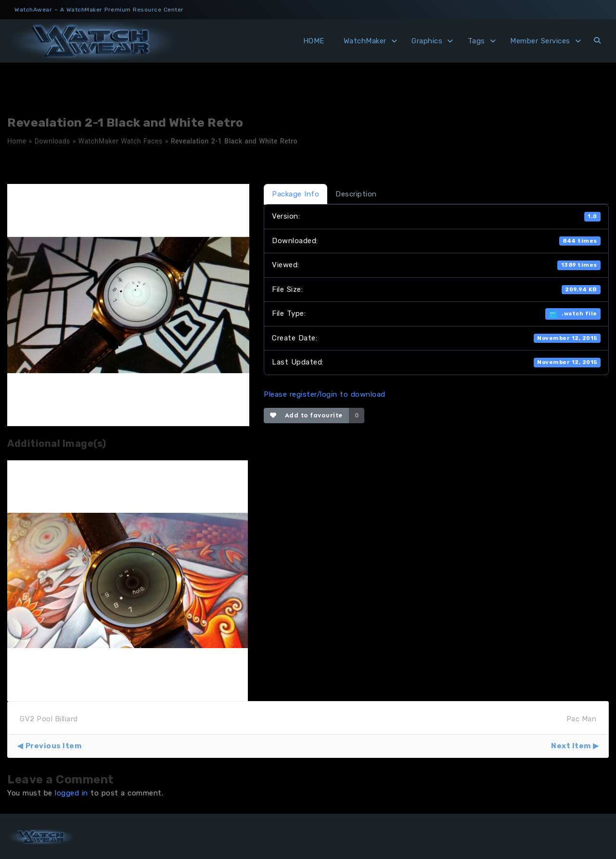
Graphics (427, 41)
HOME (314, 41)
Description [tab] (356, 194)
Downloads (52, 141)
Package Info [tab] (295, 194)
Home (17, 141)
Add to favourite (306, 415)
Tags (476, 41)
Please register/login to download (325, 394)
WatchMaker (365, 41)
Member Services (540, 41)
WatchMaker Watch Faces (121, 141)
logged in (71, 793)
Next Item (571, 746)
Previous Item (54, 746)
